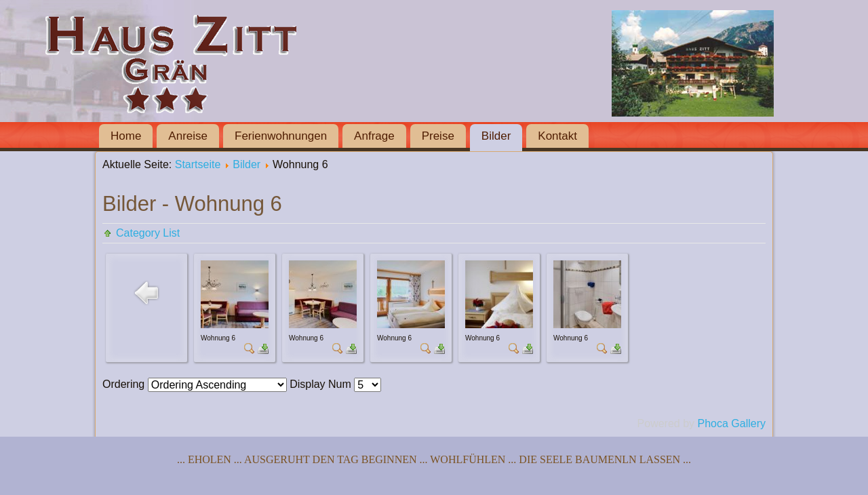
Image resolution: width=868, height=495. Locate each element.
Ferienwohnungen (281, 136)
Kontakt (557, 136)
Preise (438, 136)
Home (126, 136)
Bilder (496, 136)
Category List (148, 233)
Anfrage (374, 136)
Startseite (198, 164)
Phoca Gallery (732, 423)
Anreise (188, 136)
